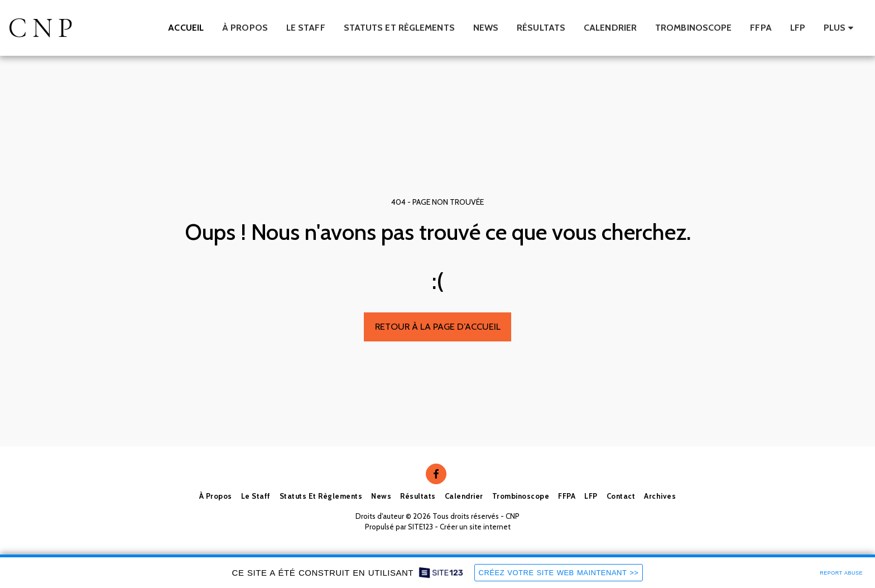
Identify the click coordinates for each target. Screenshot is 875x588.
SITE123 (420, 527)
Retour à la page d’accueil (438, 326)
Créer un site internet (475, 527)
